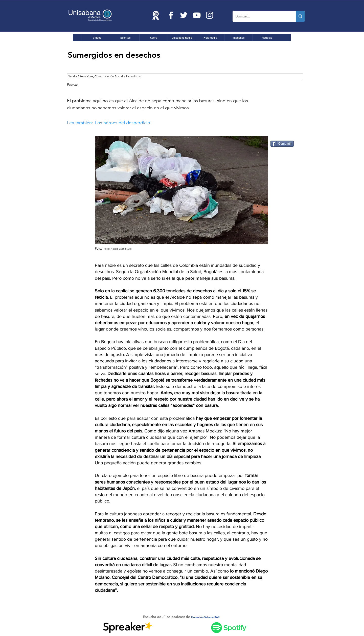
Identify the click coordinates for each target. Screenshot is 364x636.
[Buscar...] (260, 16)
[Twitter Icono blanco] (184, 15)
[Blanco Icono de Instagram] (210, 15)
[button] (162, 123)
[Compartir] (282, 144)
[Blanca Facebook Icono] (171, 15)
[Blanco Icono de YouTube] (197, 15)
